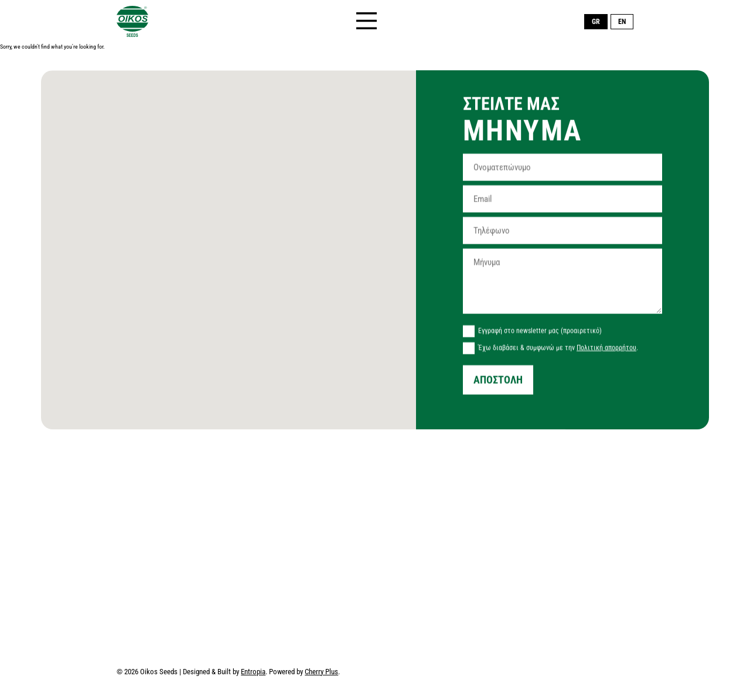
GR (596, 22)
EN (622, 22)
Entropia (253, 672)
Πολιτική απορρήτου (606, 350)
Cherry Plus (321, 672)
